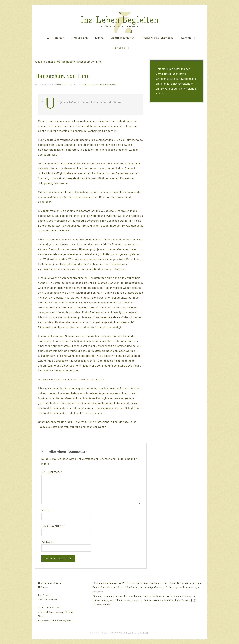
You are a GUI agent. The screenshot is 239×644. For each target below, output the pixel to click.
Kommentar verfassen (106, 85)
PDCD (146, 633)
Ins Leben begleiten (119, 20)
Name (46, 511)
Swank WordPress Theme (125, 633)
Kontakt (161, 94)
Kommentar (52, 472)
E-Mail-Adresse (53, 526)
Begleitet (88, 84)
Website (48, 542)
